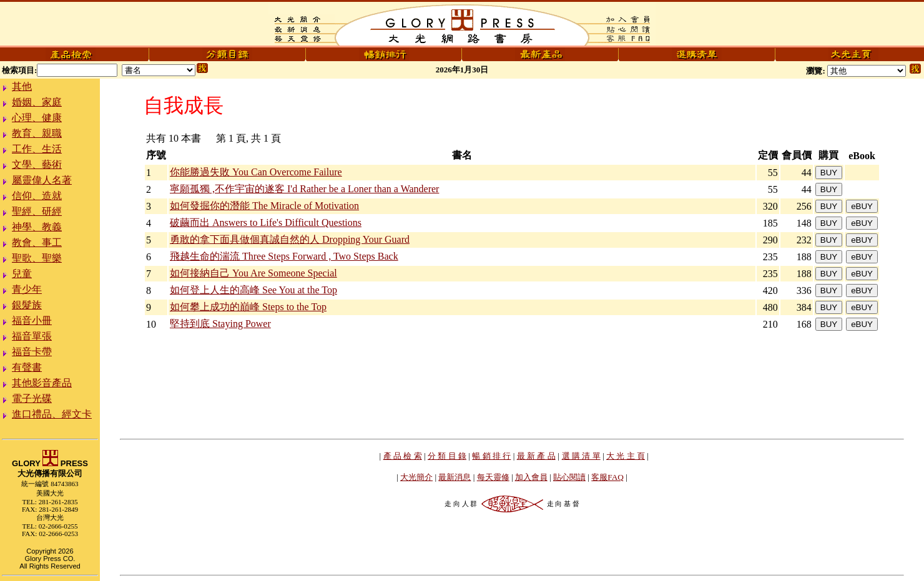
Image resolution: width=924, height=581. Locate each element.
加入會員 (531, 477)
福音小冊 (32, 320)
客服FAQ (607, 477)
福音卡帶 (32, 352)
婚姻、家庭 (37, 102)
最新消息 (455, 477)
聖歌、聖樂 (37, 258)
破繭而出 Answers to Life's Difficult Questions (266, 222)
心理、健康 (37, 118)
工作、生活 (37, 149)
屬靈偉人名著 (42, 180)
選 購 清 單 (581, 456)
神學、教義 (37, 227)
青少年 (27, 289)
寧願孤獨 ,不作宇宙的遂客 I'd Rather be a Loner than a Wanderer (304, 189)
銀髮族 (27, 305)
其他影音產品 (42, 383)
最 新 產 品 (536, 456)
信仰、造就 (37, 196)
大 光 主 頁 (626, 456)
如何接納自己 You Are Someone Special (253, 273)
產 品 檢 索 (403, 456)
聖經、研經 (37, 211)
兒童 (22, 274)
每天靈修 (493, 477)
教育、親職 (37, 133)
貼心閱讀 (569, 477)
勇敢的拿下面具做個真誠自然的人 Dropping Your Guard (290, 239)
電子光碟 (32, 398)
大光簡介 (416, 477)
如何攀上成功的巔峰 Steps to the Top (248, 307)
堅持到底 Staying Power (220, 324)
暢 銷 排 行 (491, 456)
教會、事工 (37, 242)
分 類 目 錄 (447, 456)
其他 (22, 86)
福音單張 (32, 336)
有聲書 (27, 367)
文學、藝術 (37, 164)
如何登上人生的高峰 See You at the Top (253, 290)
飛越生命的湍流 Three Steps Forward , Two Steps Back (284, 256)
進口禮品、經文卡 (52, 414)
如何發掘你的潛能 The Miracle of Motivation (264, 206)
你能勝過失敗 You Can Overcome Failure (256, 172)
